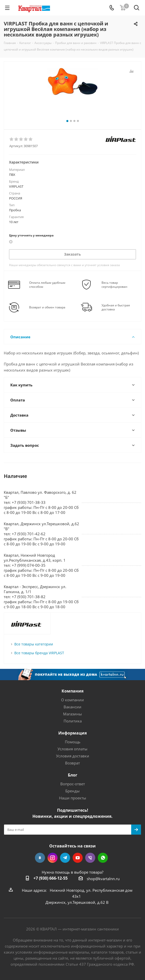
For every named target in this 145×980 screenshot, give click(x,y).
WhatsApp (103, 858)
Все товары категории (34, 644)
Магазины (72, 714)
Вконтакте (40, 858)
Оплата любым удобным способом (47, 285)
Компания (72, 691)
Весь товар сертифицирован (114, 285)
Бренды (72, 791)
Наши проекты (73, 798)
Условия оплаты (72, 749)
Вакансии (72, 707)
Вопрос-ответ (73, 784)
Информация (72, 733)
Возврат (72, 763)
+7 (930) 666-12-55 (51, 878)
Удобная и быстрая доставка (116, 307)
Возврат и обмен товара (47, 307)
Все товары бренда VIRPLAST (39, 653)
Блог (73, 775)
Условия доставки (73, 756)
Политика (73, 721)
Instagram (53, 858)
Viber (90, 858)
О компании (72, 700)
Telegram (65, 858)
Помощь (73, 742)
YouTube (78, 858)
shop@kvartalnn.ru (103, 879)
